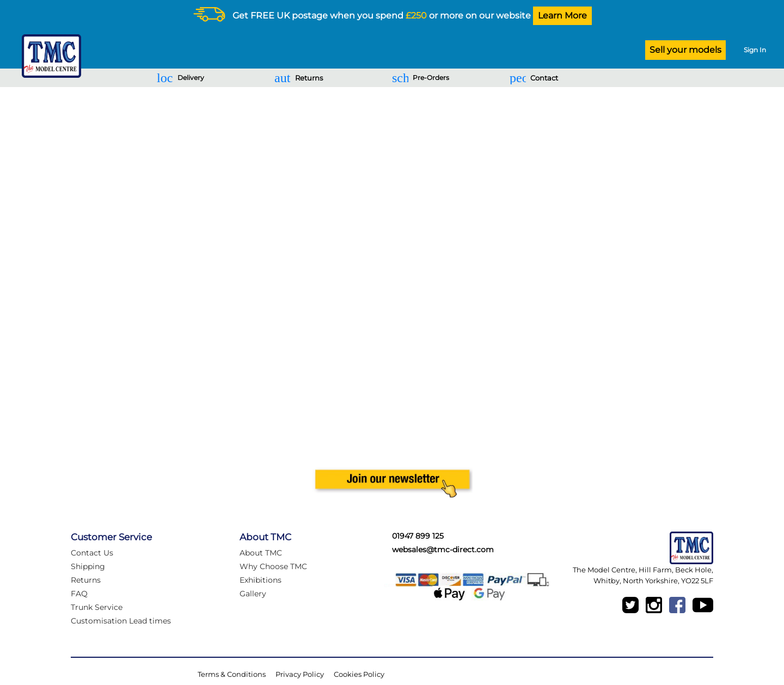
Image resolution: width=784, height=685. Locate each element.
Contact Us (92, 553)
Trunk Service (97, 607)
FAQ (79, 594)
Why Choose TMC (273, 566)
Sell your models (685, 50)
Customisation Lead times (121, 621)
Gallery (253, 594)
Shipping (88, 566)
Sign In (755, 50)
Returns (86, 580)
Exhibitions (261, 580)
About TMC (261, 553)
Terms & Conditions (232, 674)
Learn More (562, 16)
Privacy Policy (300, 674)
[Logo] (49, 56)
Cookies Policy (359, 674)
